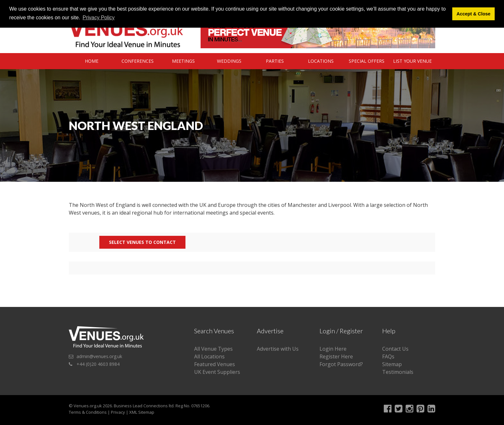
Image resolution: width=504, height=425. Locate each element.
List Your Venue (412, 61)
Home (92, 61)
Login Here (333, 349)
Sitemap (392, 364)
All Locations (209, 356)
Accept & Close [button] (473, 14)
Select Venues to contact (142, 242)
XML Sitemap (142, 412)
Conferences (138, 61)
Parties (275, 61)
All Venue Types (213, 349)
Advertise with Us (278, 349)
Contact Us (395, 349)
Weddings (229, 61)
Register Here (336, 356)
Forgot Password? (341, 364)
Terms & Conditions (88, 412)
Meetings (183, 61)
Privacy (118, 412)
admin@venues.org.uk (99, 356)
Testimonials (398, 372)
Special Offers (367, 61)
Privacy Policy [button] (99, 18)
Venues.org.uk (88, 406)
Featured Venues (215, 364)
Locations (321, 61)
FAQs (388, 356)
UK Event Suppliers (217, 372)
